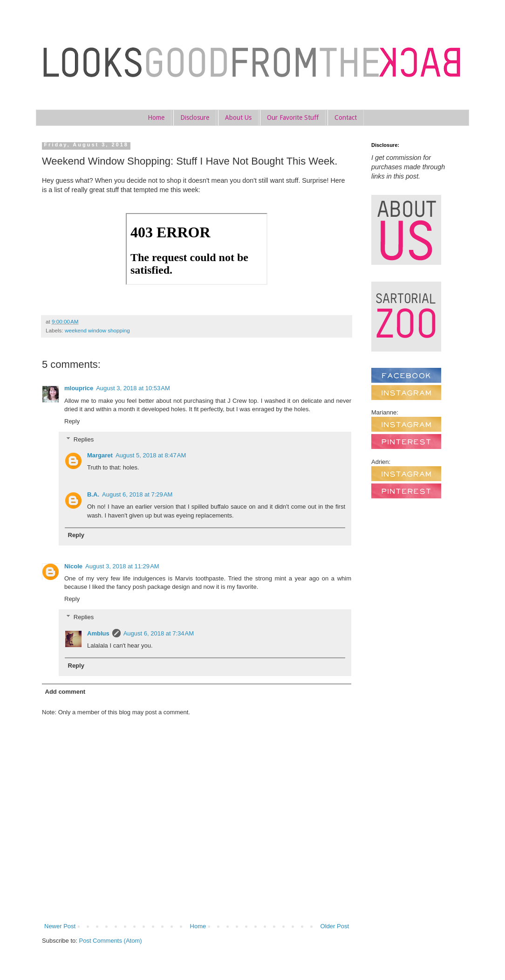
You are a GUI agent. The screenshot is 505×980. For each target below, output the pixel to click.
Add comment (65, 692)
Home (156, 117)
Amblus (98, 633)
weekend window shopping (97, 330)
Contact (346, 117)
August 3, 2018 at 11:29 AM (122, 566)
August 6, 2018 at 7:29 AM (137, 494)
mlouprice (79, 388)
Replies (84, 439)
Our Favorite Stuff (293, 117)
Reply (72, 421)
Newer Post (60, 926)
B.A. (93, 494)
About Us (238, 117)
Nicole (73, 566)
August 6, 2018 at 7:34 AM (159, 633)
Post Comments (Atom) (111, 941)
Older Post (335, 926)
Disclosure (195, 117)
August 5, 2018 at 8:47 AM (151, 455)
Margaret (100, 455)
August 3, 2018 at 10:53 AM (133, 388)
